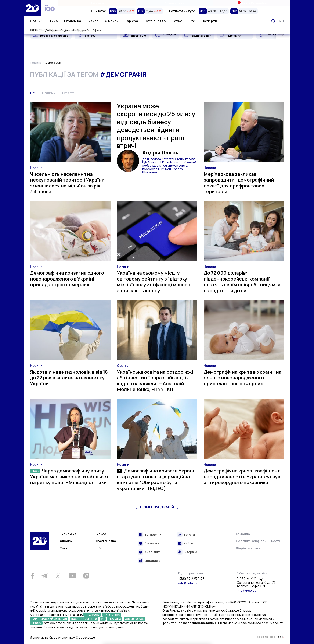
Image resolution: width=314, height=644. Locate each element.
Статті (69, 93)
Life (192, 21)
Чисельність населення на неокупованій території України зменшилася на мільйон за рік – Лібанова (67, 183)
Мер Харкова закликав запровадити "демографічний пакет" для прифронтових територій (239, 183)
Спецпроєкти (174, 3)
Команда (243, 534)
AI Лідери (169, 34)
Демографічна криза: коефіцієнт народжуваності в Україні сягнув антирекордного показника (242, 477)
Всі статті (192, 535)
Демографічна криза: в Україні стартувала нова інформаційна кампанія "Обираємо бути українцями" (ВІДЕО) (156, 480)
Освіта (123, 366)
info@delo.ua (246, 590)
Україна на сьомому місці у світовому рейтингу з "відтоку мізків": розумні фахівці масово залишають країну (154, 282)
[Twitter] (58, 576)
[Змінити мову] (281, 21)
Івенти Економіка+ (252, 3)
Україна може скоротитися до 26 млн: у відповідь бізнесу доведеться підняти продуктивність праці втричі (156, 126)
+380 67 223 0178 (191, 579)
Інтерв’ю (190, 552)
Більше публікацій (157, 507)
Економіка (73, 21)
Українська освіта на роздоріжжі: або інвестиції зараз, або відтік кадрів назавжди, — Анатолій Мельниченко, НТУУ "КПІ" (156, 381)
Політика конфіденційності (258, 541)
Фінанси (112, 21)
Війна (53, 21)
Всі (33, 93)
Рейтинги (97, 3)
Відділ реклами (248, 548)
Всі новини (153, 535)
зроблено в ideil (270, 637)
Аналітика (153, 552)
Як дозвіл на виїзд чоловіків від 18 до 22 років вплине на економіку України (69, 378)
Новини (36, 21)
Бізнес (93, 21)
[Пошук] (273, 21)
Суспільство (155, 21)
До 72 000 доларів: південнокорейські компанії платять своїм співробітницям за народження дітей (243, 282)
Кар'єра (131, 21)
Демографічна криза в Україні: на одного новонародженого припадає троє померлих (243, 378)
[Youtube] (73, 576)
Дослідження (155, 561)
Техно (177, 21)
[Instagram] (86, 576)
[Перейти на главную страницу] (32, 8)
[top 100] (50, 8)
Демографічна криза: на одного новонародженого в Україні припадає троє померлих (67, 279)
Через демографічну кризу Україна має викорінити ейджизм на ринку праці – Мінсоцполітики (69, 477)
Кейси (188, 543)
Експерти (209, 21)
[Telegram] (45, 576)
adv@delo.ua (188, 583)
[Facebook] (33, 576)
